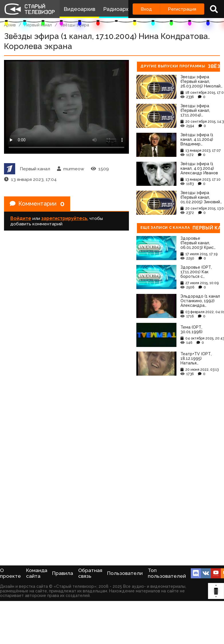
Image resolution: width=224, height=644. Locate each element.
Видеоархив (79, 9)
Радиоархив (119, 9)
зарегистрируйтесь (64, 218)
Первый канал (38, 25)
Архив (10, 25)
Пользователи (125, 573)
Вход (146, 9)
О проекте (10, 573)
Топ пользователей (167, 573)
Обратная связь (90, 573)
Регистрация (182, 9)
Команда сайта (37, 573)
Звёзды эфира (75, 25)
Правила (63, 573)
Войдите (21, 218)
